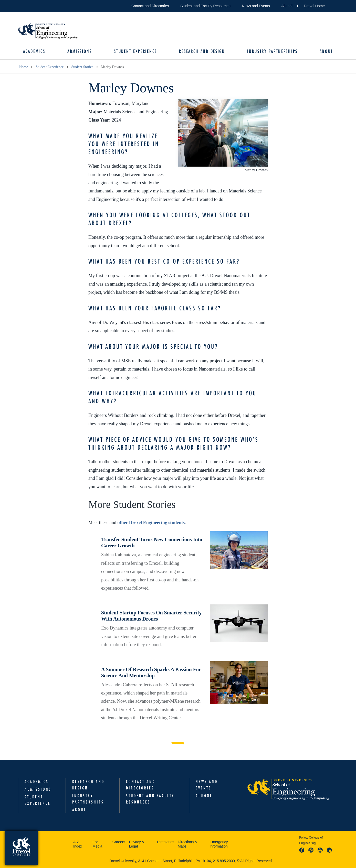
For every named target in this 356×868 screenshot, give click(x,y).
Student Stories (82, 67)
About (326, 51)
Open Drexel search (334, 5)
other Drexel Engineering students (151, 523)
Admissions (80, 51)
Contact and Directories (150, 6)
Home (24, 67)
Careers (119, 842)
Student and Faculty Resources (205, 6)
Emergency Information (219, 844)
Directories (166, 842)
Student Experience (135, 51)
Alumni (287, 6)
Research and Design (202, 51)
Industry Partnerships (272, 51)
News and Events (256, 6)
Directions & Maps (187, 844)
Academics (34, 51)
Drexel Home (314, 6)
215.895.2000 (224, 861)
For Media (97, 844)
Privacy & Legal (137, 844)
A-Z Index (78, 844)
